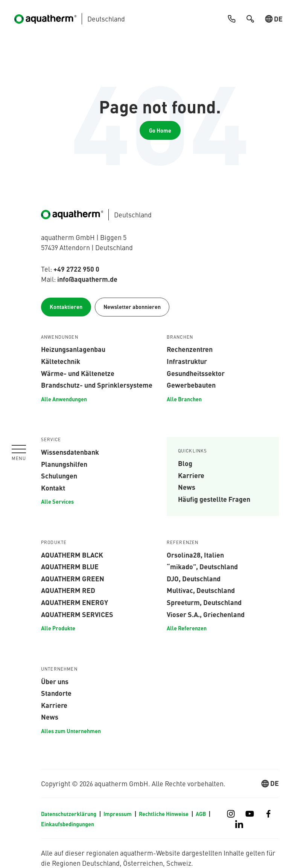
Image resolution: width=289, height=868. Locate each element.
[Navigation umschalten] (19, 453)
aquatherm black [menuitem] (72, 555)
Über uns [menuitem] (55, 681)
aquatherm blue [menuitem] (70, 566)
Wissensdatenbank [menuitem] (70, 452)
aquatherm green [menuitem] (73, 578)
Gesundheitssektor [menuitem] (196, 373)
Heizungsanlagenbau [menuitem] (73, 349)
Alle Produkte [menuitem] (58, 628)
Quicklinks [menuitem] (193, 451)
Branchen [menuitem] (180, 337)
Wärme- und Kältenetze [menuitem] (78, 373)
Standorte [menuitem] (56, 693)
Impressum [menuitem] (118, 814)
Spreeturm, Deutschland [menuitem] (204, 602)
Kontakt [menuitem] (53, 487)
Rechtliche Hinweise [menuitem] (164, 814)
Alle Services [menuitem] (57, 501)
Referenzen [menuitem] (183, 542)
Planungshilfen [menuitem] (64, 464)
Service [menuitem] (51, 440)
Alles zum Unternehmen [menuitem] (71, 731)
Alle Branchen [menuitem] (184, 399)
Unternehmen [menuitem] (59, 669)
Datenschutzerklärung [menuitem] (69, 814)
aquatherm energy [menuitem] (75, 602)
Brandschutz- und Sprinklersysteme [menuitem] (97, 385)
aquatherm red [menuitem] (68, 590)
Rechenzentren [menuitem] (190, 349)
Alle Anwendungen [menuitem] (64, 399)
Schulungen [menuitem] (59, 475)
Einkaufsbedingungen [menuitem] (68, 824)
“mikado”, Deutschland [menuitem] (202, 566)
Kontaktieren (66, 307)
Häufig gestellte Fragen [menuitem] (214, 499)
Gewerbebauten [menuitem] (191, 385)
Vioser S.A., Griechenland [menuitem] (206, 614)
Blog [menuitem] (185, 463)
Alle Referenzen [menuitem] (187, 628)
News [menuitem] (187, 487)
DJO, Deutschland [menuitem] (194, 578)
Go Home (160, 130)
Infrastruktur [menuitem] (187, 361)
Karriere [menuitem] (191, 475)
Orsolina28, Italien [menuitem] (195, 555)
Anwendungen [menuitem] (60, 337)
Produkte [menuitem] (54, 542)
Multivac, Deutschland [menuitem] (201, 590)
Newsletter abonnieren (132, 307)
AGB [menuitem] (201, 814)
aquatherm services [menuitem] (77, 614)
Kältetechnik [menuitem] (61, 361)
